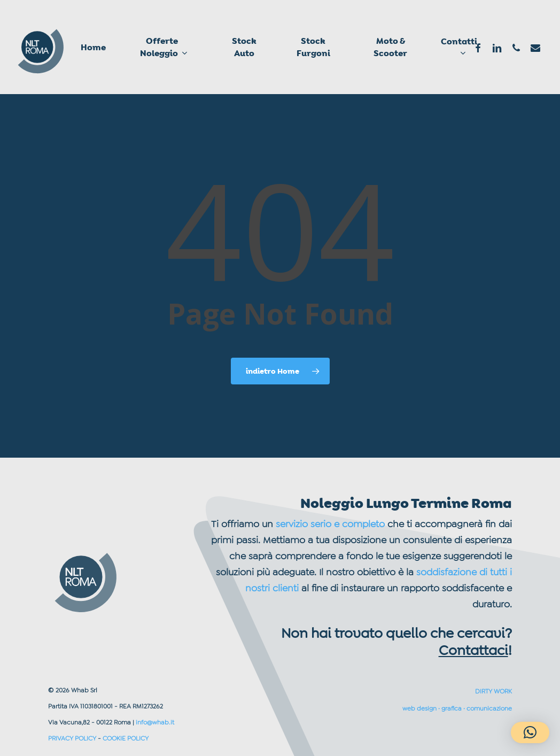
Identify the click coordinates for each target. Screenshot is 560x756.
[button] (530, 732)
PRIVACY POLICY (72, 738)
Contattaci (473, 650)
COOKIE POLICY (126, 738)
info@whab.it (155, 722)
